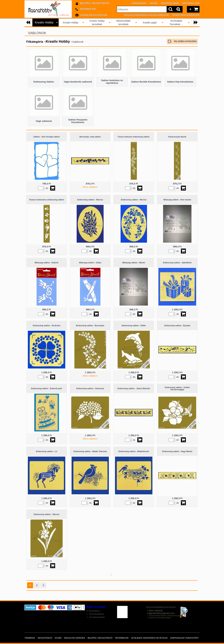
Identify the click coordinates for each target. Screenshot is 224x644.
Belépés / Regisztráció (100, 638)
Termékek (30, 638)
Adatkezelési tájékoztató (184, 638)
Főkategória (35, 42)
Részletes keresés (75, 638)
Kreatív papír (150, 23)
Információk (122, 638)
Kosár (58, 638)
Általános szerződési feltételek (149, 638)
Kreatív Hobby (71, 23)
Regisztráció (45, 638)
